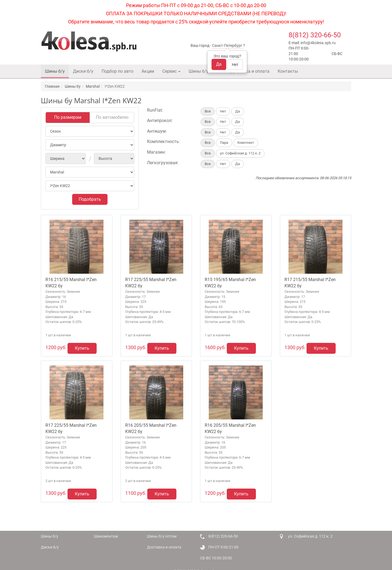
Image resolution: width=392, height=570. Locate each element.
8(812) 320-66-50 (315, 35)
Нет (235, 65)
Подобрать (90, 199)
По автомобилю (112, 117)
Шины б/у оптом (206, 71)
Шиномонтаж (106, 536)
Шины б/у (55, 71)
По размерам (68, 117)
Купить (82, 348)
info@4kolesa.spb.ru (318, 43)
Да (219, 64)
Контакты (288, 71)
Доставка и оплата (250, 71)
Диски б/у (83, 71)
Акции (148, 71)
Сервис (171, 71)
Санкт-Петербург (227, 45)
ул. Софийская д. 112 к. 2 (310, 536)
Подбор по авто (117, 71)
